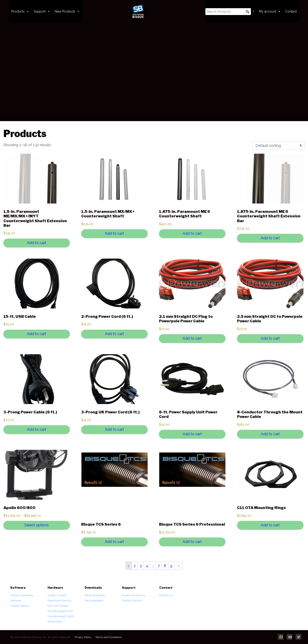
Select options (37, 525)
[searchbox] (228, 12)
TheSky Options (20, 606)
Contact (291, 11)
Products (20, 11)
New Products (67, 11)
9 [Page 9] (171, 566)
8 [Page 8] (165, 566)
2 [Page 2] (135, 566)
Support (42, 11)
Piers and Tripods (58, 606)
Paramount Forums (134, 595)
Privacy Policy (83, 637)
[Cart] (254, 11)
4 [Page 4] (147, 566)
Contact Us (166, 595)
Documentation (94, 601)
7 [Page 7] (159, 566)
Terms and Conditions (109, 637)
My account (270, 11)
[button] (247, 12)
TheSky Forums (132, 601)
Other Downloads (95, 595)
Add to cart (37, 243)
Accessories (55, 621)
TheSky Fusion (57, 595)
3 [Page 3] (141, 566)
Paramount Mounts (59, 601)
